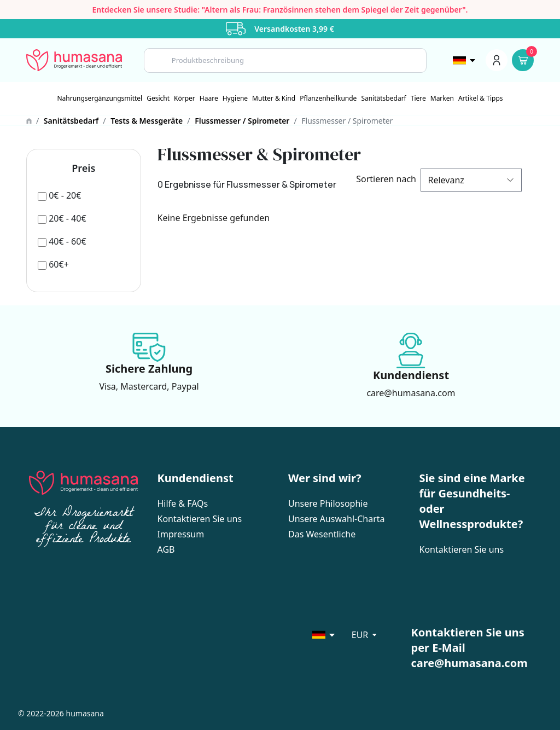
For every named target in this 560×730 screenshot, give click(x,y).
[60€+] (53, 264)
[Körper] (185, 99)
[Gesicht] (158, 99)
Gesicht (158, 99)
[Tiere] (418, 99)
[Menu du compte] (497, 60)
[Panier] (523, 60)
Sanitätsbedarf (383, 99)
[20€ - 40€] (62, 218)
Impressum (181, 534)
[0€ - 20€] (59, 195)
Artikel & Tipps (481, 99)
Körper (185, 99)
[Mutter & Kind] (274, 99)
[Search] (285, 60)
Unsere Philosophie (328, 503)
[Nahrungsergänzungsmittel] (100, 99)
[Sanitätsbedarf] (383, 99)
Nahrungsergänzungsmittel (100, 99)
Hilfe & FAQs (183, 503)
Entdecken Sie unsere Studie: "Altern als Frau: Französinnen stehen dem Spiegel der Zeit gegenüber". (280, 10)
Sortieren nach (384, 179)
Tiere (418, 99)
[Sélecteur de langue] (465, 60)
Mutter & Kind (274, 99)
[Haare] (209, 99)
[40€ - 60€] (62, 241)
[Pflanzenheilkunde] (328, 99)
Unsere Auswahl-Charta (337, 519)
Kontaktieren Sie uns (200, 519)
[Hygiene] (235, 99)
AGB (166, 549)
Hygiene (235, 99)
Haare (209, 99)
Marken (442, 99)
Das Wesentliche (322, 534)
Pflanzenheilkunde (328, 99)
